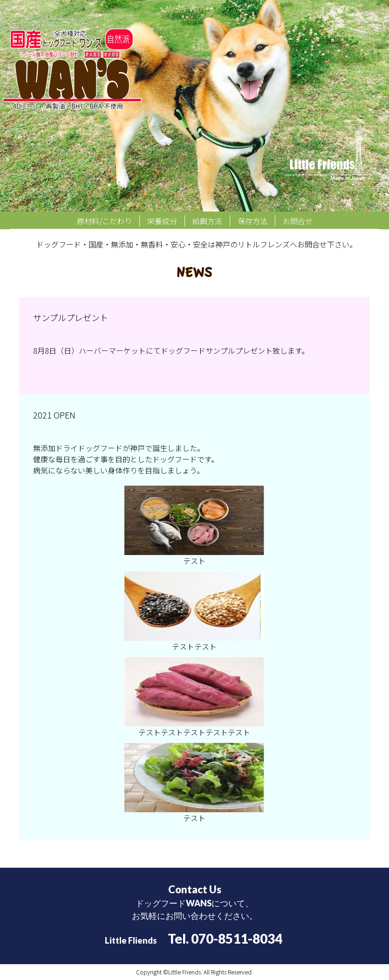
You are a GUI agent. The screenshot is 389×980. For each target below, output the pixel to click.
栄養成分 (162, 221)
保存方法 (253, 221)
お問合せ (298, 221)
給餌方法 (207, 221)
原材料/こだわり (104, 221)
